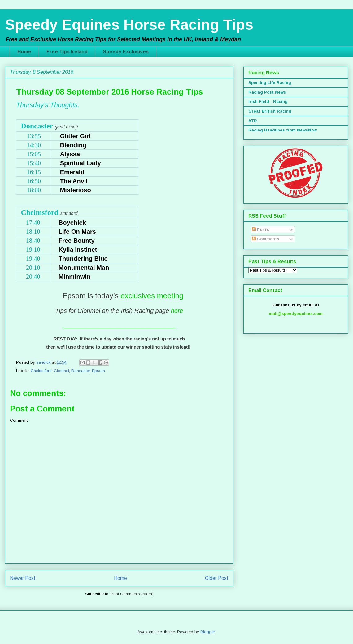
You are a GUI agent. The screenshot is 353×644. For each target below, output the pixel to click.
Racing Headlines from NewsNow (283, 130)
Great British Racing (270, 111)
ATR (253, 121)
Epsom (98, 371)
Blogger (207, 632)
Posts (261, 230)
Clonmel (61, 371)
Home (24, 52)
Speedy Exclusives (126, 52)
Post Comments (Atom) (132, 594)
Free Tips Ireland (67, 52)
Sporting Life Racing (270, 83)
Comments (266, 239)
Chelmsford (41, 371)
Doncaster (81, 371)
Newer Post (23, 578)
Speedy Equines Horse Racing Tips (129, 25)
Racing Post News (267, 92)
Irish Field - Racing (268, 102)
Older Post (217, 578)
